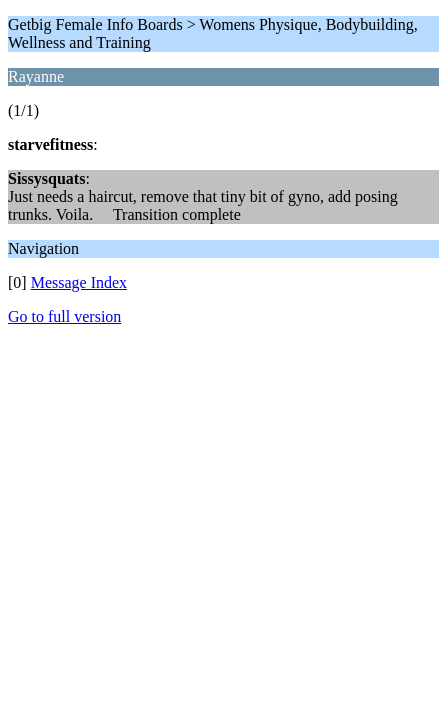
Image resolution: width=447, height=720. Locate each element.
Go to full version (64, 316)
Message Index (79, 282)
